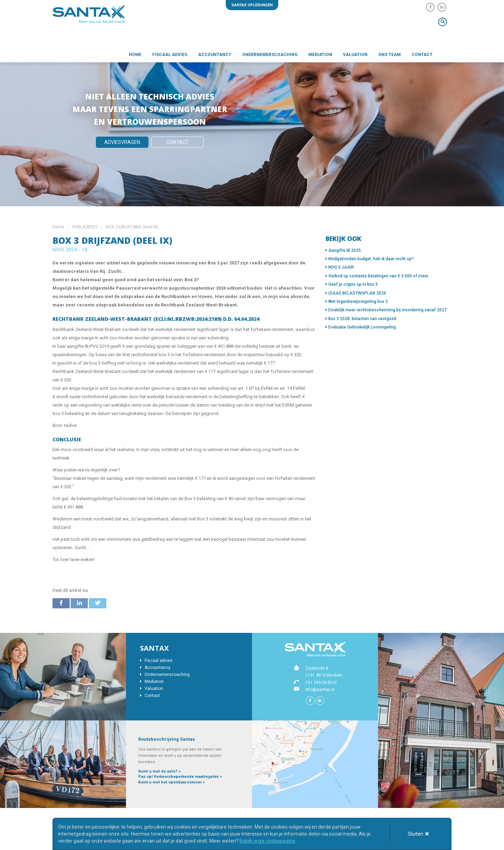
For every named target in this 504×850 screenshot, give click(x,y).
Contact (422, 55)
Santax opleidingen (252, 5)
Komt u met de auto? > (159, 771)
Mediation (320, 55)
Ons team (390, 55)
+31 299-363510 (321, 683)
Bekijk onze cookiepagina (267, 841)
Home (135, 55)
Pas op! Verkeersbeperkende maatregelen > (180, 777)
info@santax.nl (320, 690)
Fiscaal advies (170, 55)
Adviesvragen (122, 142)
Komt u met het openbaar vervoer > (171, 782)
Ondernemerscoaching (270, 55)
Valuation (355, 55)
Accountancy (215, 55)
